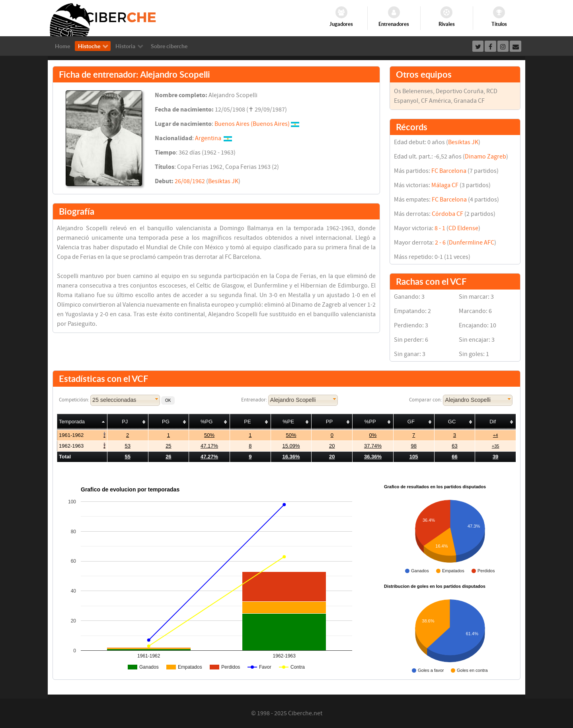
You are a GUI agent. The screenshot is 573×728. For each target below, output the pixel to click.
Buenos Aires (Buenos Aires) (252, 124)
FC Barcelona (449, 171)
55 (127, 457)
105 (414, 457)
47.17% (209, 446)
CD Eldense (463, 228)
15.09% (291, 446)
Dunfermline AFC (472, 243)
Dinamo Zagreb (485, 157)
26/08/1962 (190, 181)
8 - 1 (440, 228)
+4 (496, 435)
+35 (496, 446)
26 (168, 457)
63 (454, 446)
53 (127, 446)
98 (413, 446)
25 (168, 446)
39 (495, 457)
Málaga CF (445, 185)
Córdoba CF (447, 214)
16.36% (291, 457)
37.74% (373, 446)
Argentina (208, 138)
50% (209, 435)
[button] (168, 400)
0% (373, 435)
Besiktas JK (223, 181)
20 (332, 446)
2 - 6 (440, 243)
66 (454, 457)
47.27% (209, 457)
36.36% (373, 457)
